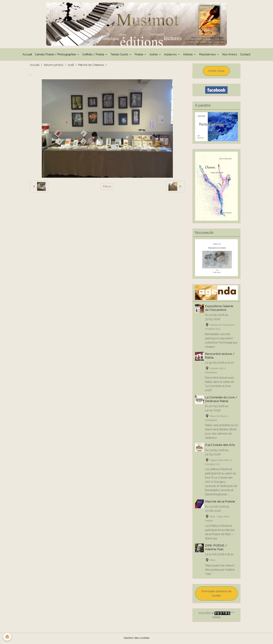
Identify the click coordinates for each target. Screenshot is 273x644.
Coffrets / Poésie (94, 55)
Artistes (188, 55)
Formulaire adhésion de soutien (216, 595)
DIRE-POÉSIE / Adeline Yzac (216, 548)
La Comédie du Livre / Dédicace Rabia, (221, 400)
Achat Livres (216, 72)
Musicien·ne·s (208, 55)
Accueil (27, 55)
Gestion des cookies (137, 639)
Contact (245, 55)
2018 (71, 66)
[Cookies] (7, 637)
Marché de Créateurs (91, 66)
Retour (107, 187)
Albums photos (54, 66)
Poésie (139, 55)
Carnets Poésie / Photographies (56, 55)
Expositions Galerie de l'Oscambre (219, 309)
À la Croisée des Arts (220, 446)
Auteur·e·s (171, 55)
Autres (154, 55)
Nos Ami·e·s (230, 55)
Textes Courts (120, 55)
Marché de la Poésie (220, 503)
